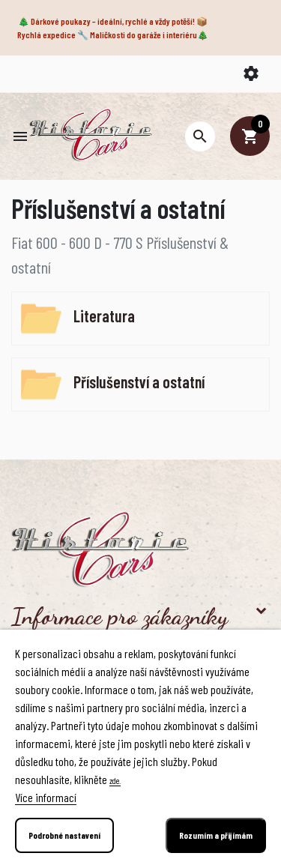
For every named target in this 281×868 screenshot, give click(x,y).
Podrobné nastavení (64, 835)
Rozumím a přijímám (216, 835)
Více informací (46, 797)
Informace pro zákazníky (120, 616)
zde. (115, 780)
